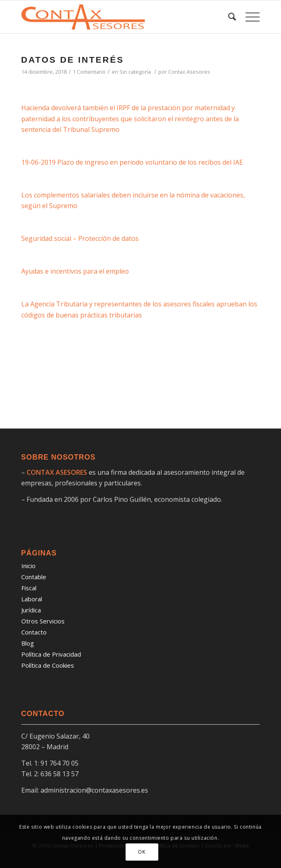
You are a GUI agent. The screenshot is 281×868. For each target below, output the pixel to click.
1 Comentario (89, 72)
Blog (28, 643)
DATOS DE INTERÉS (73, 60)
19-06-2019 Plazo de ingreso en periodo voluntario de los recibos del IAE (132, 162)
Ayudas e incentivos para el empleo (75, 271)
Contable (34, 577)
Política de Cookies (48, 665)
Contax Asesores (189, 72)
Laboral (32, 599)
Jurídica (31, 610)
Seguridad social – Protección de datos (80, 238)
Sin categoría (135, 72)
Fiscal (29, 588)
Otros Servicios (43, 621)
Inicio (28, 566)
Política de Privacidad (51, 654)
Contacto (34, 632)
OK (142, 852)
